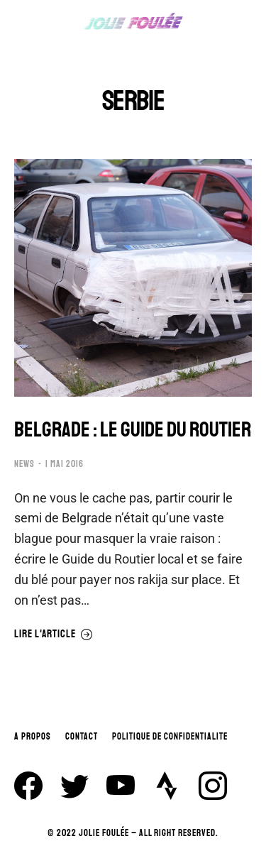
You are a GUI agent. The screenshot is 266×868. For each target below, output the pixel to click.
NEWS (24, 464)
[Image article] (133, 278)
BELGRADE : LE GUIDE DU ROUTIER (133, 430)
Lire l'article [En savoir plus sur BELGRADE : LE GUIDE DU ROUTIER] (54, 634)
